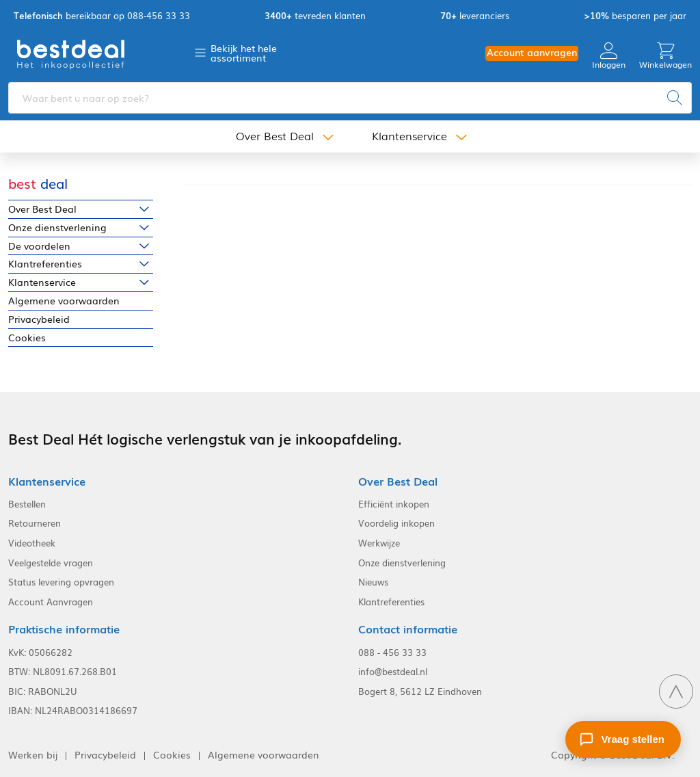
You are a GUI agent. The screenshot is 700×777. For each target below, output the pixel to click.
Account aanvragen (532, 52)
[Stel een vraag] (623, 739)
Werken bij (33, 755)
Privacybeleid (39, 319)
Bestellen (27, 504)
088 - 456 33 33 (392, 653)
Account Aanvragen (51, 602)
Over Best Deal (275, 136)
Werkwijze (379, 543)
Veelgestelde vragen (51, 563)
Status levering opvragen (61, 582)
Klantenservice (409, 136)
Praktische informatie (64, 629)
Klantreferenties (45, 264)
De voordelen (39, 246)
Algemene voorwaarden (64, 301)
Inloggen (609, 56)
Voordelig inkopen (396, 523)
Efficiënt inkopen (394, 504)
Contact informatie (408, 629)
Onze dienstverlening (57, 227)
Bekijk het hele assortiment (244, 53)
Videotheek (32, 543)
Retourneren (35, 523)
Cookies (27, 338)
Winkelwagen (665, 56)
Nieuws (373, 582)
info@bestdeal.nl (393, 672)
